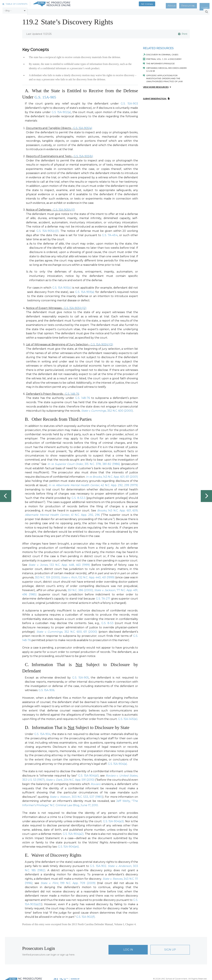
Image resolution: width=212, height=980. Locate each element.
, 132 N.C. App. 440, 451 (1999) (88, 576)
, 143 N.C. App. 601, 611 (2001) (112, 475)
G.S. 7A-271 (103, 597)
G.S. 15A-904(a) (117, 762)
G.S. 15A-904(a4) (68, 845)
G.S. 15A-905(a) (83, 127)
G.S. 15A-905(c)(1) (64, 208)
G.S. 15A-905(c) (62, 286)
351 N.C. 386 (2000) (80, 589)
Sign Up (170, 948)
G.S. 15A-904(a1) (88, 774)
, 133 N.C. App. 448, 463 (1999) (59, 563)
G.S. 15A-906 (46, 689)
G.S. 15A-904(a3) (114, 820)
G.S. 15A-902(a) (61, 111)
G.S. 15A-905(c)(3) (102, 343)
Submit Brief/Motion (156, 97)
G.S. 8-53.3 (79, 496)
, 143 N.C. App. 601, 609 (117, 509)
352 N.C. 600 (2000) (107, 409)
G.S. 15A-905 (47, 96)
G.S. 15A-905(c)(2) (75, 307)
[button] (15, 4)
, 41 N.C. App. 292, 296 (62, 514)
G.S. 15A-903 (129, 102)
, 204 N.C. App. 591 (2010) (70, 778)
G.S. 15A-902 (98, 865)
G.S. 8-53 (107, 622)
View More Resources (157, 86)
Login (207, 4)
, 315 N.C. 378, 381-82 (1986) (84, 463)
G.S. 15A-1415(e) (128, 718)
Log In (128, 948)
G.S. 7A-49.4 (110, 234)
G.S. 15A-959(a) (85, 290)
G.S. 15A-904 (42, 733)
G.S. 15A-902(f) (86, 916)
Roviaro (96, 783)
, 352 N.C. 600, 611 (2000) (67, 630)
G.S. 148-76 (72, 392)
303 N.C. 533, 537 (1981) (76, 795)
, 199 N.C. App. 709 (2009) (68, 882)
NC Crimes (159, 4)
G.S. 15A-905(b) (83, 155)
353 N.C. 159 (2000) (47, 576)
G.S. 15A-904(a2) (73, 833)
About (180, 4)
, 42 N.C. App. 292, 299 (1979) (93, 484)
